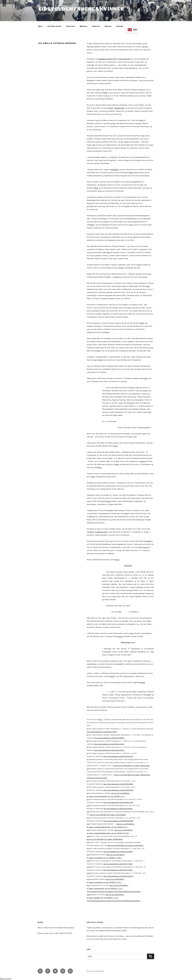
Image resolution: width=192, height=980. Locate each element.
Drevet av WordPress (95, 971)
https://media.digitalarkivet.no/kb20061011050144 (118, 876)
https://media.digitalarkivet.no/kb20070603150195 (118, 784)
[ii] (93, 65)
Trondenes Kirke (101, 532)
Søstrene (96, 26)
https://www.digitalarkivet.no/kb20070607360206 (118, 808)
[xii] (148, 286)
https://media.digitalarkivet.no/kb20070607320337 (118, 802)
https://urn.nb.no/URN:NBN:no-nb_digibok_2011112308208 (108, 814)
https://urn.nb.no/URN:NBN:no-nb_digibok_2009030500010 (105, 839)
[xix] (100, 467)
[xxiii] (149, 541)
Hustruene (70, 26)
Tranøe (143, 461)
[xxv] (118, 559)
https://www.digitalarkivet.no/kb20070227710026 (118, 870)
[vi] (132, 172)
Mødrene (83, 26)
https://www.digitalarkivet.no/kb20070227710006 (118, 864)
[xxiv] (146, 547)
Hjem (40, 26)
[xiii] (142, 323)
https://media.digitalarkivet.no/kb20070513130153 (109, 744)
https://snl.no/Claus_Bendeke (98, 778)
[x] (122, 267)
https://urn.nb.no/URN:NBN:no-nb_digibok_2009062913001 (132, 765)
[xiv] (98, 350)
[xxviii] (143, 682)
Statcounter (6, 978)
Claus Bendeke (125, 59)
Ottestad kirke (119, 108)
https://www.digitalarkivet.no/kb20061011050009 (118, 851)
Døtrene (108, 26)
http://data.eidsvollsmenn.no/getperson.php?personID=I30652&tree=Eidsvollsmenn (116, 891)
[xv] (101, 360)
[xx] (93, 476)
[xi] (109, 277)
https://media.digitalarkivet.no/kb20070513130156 (109, 750)
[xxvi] (120, 636)
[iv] (112, 108)
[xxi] (109, 501)
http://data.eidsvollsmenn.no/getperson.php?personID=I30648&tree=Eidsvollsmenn (115, 900)
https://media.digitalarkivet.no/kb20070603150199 (118, 790)
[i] (92, 46)
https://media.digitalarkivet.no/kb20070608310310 (118, 821)
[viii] (92, 224)
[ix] (108, 252)
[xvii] (116, 446)
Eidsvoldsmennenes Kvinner (81, 9)
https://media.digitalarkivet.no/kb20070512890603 (109, 738)
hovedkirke (114, 169)
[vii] (97, 188)
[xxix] (100, 719)
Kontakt (120, 26)
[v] (143, 120)
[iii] (106, 92)
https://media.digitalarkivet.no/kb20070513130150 (102, 731)
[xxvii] (112, 676)
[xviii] (117, 464)
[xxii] (92, 532)
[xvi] (146, 378)
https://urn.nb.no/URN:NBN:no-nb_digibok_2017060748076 (125, 845)
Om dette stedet (54, 26)
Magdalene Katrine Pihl (107, 59)
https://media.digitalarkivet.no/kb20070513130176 (118, 756)
